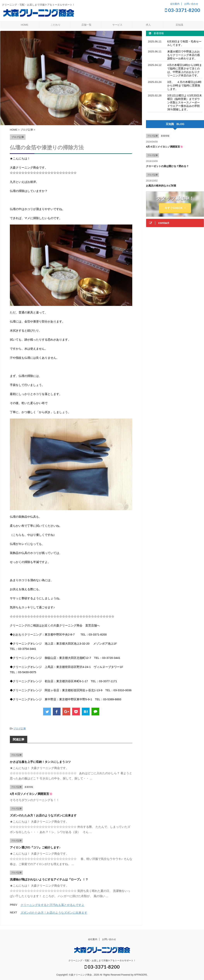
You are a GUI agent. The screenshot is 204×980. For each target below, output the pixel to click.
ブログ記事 (20, 729)
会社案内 (175, 4)
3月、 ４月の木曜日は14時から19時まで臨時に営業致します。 (184, 85)
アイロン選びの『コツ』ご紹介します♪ (35, 847)
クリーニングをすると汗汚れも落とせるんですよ (52, 905)
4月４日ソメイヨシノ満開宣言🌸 (31, 794)
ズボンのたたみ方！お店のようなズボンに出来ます (43, 815)
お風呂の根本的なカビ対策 (161, 186)
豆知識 (179, 25)
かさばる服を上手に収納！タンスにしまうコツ (40, 762)
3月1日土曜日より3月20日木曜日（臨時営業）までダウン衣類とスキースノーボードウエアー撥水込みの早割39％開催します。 (185, 102)
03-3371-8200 (183, 10)
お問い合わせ (191, 4)
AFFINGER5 (140, 975)
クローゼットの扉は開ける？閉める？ (167, 166)
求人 (148, 25)
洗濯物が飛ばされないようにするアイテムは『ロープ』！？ (49, 879)
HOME (25, 25)
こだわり (55, 25)
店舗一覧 (86, 25)
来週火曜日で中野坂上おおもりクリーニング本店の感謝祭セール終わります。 (184, 55)
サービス (117, 25)
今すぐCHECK (175, 208)
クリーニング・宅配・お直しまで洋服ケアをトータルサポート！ (102, 961)
